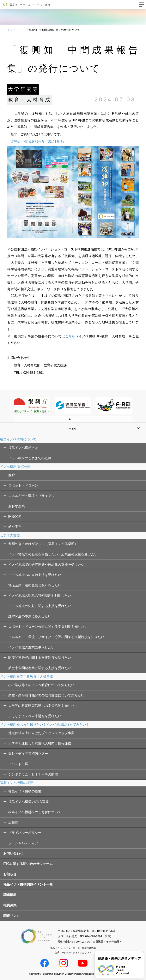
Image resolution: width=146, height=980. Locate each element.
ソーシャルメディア (23, 843)
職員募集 (10, 905)
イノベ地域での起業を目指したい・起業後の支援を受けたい (53, 554)
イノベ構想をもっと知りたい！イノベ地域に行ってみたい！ (45, 724)
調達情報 (10, 895)
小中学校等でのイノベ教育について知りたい (41, 685)
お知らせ (10, 874)
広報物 (13, 822)
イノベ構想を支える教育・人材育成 (26, 676)
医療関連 (15, 516)
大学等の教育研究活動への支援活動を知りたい (43, 706)
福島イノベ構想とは (23, 448)
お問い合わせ (13, 853)
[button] (66, 419)
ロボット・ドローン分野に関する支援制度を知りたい (48, 627)
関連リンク (12, 916)
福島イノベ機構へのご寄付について (35, 812)
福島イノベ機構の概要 (17, 783)
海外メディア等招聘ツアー (28, 754)
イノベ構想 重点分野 (15, 467)
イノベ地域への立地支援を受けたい (35, 575)
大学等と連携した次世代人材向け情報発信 (40, 743)
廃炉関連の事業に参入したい (30, 616)
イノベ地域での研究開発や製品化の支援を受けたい (46, 565)
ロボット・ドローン (23, 485)
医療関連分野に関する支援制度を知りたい (40, 658)
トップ (11, 30)
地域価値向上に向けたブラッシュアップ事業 (41, 733)
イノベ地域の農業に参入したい (31, 647)
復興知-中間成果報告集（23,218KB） (38, 142)
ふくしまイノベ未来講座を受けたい (35, 716)
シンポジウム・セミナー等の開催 (33, 774)
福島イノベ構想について (18, 439)
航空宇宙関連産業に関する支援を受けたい (40, 668)
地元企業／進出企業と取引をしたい (35, 585)
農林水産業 (17, 506)
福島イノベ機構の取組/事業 (29, 802)
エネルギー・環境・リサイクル (31, 496)
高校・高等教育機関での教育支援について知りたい (46, 695)
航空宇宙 (15, 527)
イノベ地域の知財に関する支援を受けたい (40, 606)
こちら (70, 336)
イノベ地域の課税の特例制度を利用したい (40, 596)
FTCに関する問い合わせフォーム (28, 864)
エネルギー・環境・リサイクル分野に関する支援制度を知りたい (56, 637)
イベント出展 (18, 764)
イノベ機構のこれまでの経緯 (30, 458)
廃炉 (12, 475)
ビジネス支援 (10, 535)
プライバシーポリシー (25, 833)
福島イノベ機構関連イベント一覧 (28, 884)
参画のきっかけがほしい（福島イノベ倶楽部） (43, 544)
